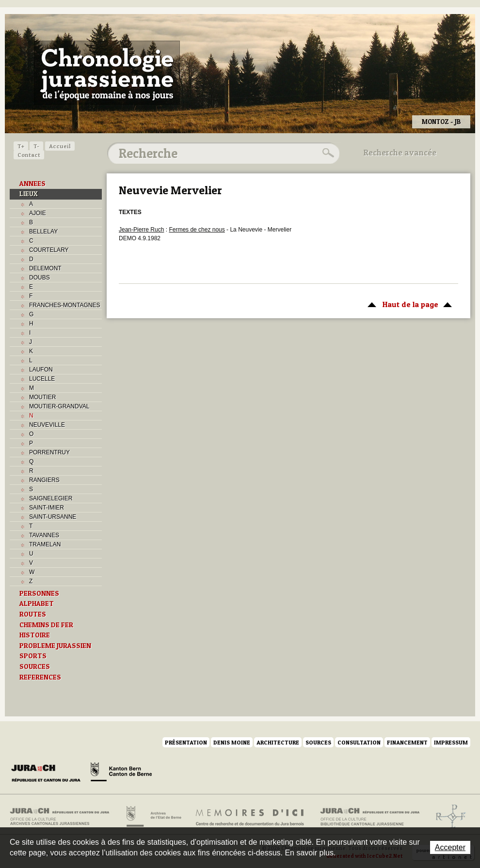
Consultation (359, 742)
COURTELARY (49, 250)
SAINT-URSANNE (53, 517)
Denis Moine (232, 742)
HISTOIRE (35, 635)
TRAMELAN (45, 544)
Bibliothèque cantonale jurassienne (370, 817)
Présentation (186, 742)
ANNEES (32, 184)
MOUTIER (42, 397)
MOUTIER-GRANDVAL (59, 406)
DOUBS (40, 278)
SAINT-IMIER (47, 508)
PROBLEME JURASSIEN (55, 646)
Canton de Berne (121, 774)
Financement (407, 742)
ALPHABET (37, 604)
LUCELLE (42, 379)
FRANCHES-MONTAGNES (64, 305)
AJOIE (38, 213)
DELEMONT (45, 268)
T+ (21, 146)
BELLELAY (43, 232)
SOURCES (35, 666)
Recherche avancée (400, 153)
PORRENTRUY (49, 452)
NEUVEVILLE (47, 425)
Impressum (451, 742)
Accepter (450, 847)
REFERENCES (40, 677)
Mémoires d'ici (250, 817)
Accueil (60, 146)
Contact (29, 155)
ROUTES (33, 614)
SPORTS (33, 656)
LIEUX (29, 194)
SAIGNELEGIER (51, 498)
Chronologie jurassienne (107, 73)
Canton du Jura (48, 774)
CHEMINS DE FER (46, 625)
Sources (318, 742)
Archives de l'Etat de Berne (153, 817)
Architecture (278, 742)
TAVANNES (44, 535)
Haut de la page (408, 304)
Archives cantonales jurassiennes (63, 817)
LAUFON (41, 370)
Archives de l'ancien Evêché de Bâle (448, 817)
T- (36, 146)
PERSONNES (39, 593)
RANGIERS (44, 480)
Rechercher (327, 153)
